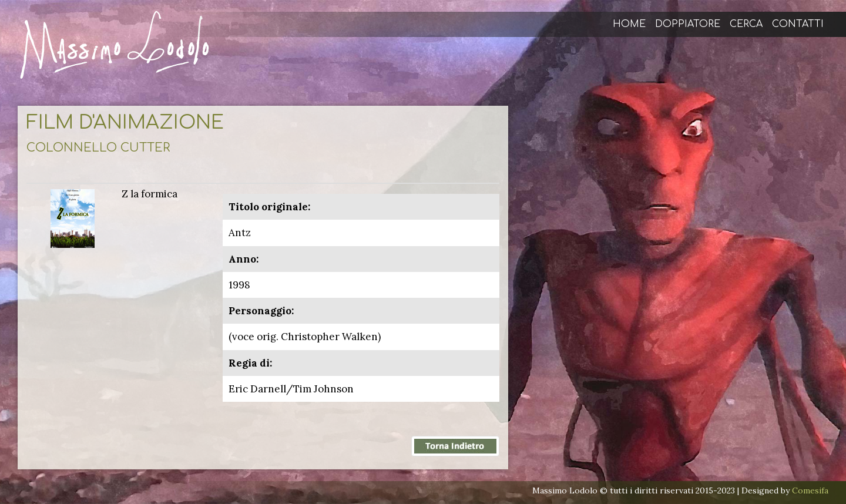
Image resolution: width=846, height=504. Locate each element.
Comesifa (810, 490)
